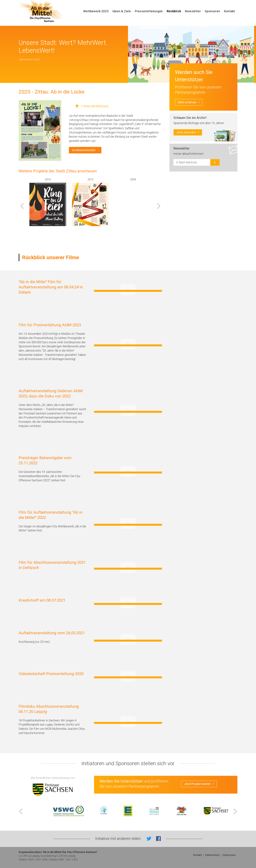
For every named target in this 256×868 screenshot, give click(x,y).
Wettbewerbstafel (85, 150)
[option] (48, 202)
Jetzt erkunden (188, 132)
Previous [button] (22, 206)
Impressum (229, 855)
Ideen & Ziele (122, 12)
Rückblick (174, 12)
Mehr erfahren (189, 102)
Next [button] (159, 206)
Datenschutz (212, 855)
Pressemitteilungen (149, 12)
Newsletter (193, 12)
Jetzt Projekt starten (199, 784)
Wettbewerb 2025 (96, 12)
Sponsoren (212, 12)
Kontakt (230, 12)
